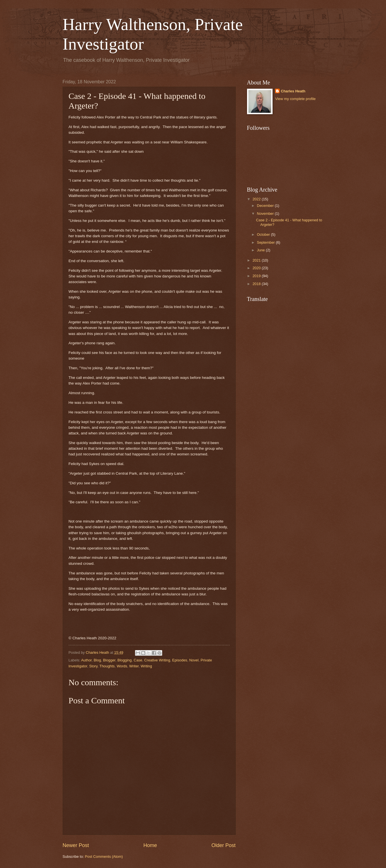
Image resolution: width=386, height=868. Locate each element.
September (266, 242)
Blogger (109, 660)
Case (138, 660)
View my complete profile (295, 99)
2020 (257, 268)
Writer (134, 666)
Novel (194, 660)
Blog (97, 660)
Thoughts (107, 666)
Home (150, 845)
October (264, 234)
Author (86, 660)
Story (93, 666)
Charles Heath (293, 91)
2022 (257, 199)
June (261, 250)
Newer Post (76, 845)
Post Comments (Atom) (104, 857)
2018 (257, 284)
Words (122, 666)
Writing (146, 666)
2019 (257, 276)
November (266, 214)
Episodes (180, 660)
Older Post (223, 845)
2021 (257, 260)
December (266, 206)
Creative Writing (157, 660)
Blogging (125, 660)
